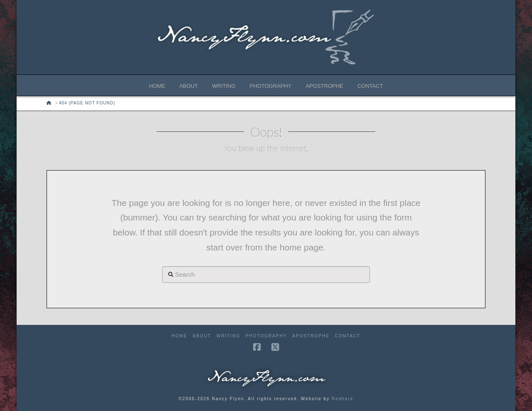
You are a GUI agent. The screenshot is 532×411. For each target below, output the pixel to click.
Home (180, 336)
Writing (228, 336)
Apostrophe (311, 336)
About (202, 336)
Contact (348, 336)
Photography (266, 336)
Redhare (342, 399)
